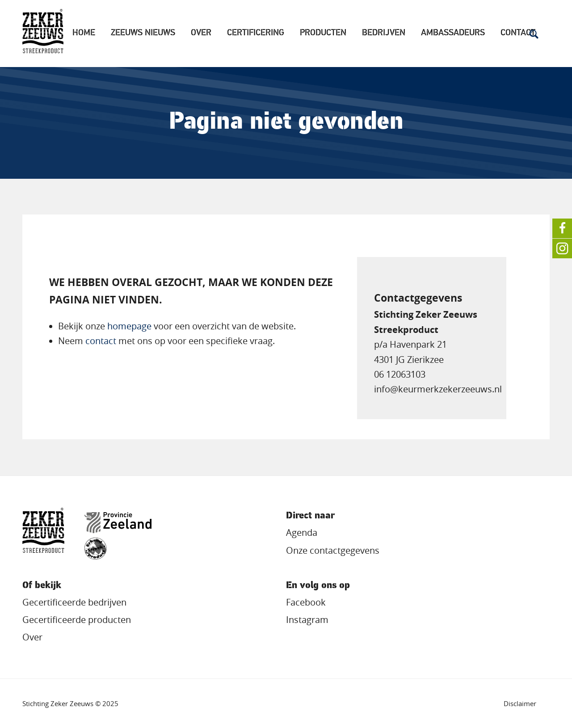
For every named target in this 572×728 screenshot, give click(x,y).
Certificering (256, 33)
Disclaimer (520, 703)
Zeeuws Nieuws (143, 33)
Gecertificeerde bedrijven (74, 602)
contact (101, 341)
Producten (323, 33)
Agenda (302, 533)
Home (84, 33)
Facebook (306, 602)
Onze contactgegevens (333, 551)
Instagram (307, 620)
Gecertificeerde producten (77, 620)
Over (201, 33)
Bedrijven (384, 33)
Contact (518, 33)
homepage (129, 326)
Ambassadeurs (453, 33)
